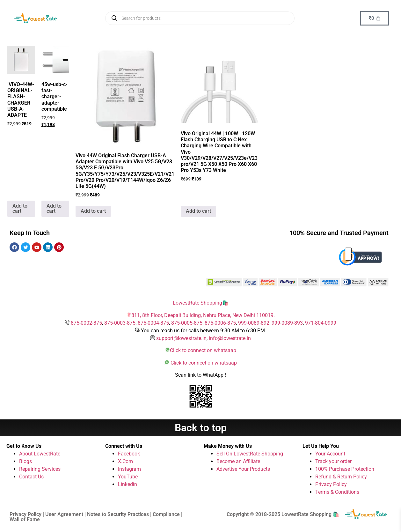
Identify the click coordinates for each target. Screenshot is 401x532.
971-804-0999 (321, 323)
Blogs (26, 461)
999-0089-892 (254, 323)
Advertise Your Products (243, 469)
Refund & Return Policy (341, 477)
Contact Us (31, 477)
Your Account (330, 454)
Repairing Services (40, 469)
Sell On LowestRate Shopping (250, 454)
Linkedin (128, 484)
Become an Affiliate (238, 461)
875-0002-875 (86, 323)
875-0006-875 (220, 323)
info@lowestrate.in (230, 338)
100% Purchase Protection (345, 469)
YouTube (128, 477)
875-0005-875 (187, 323)
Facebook (129, 454)
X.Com (125, 461)
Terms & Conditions (337, 492)
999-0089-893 (287, 323)
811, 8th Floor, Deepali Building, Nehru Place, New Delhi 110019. (203, 315)
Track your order (333, 461)
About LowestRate (40, 454)
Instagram (129, 469)
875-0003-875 (120, 323)
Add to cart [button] (20, 208)
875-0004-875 (153, 323)
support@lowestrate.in (181, 338)
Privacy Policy (331, 484)
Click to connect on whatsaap (203, 350)
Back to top (201, 428)
